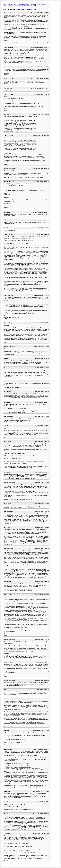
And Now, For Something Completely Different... (24, 4)
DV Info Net (7, 4)
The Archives (42, 4)
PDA (48, 8)
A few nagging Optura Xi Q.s (26, 9)
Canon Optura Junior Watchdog (12, 6)
